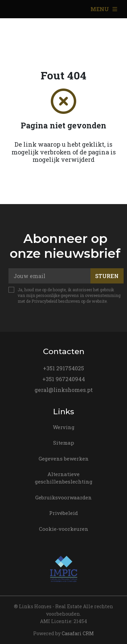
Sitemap (64, 443)
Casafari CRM (78, 633)
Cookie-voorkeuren (64, 529)
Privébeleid (63, 513)
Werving (64, 427)
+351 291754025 (63, 368)
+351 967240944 (64, 379)
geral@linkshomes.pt (64, 390)
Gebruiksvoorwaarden (63, 497)
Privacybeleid (44, 301)
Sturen (107, 276)
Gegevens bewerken (64, 459)
